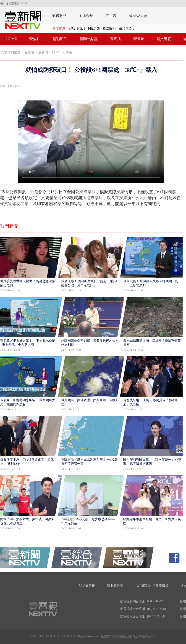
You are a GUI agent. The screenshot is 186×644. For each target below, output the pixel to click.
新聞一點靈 (89, 39)
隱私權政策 (115, 586)
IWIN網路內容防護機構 (152, 586)
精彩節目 (60, 39)
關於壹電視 (87, 586)
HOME (12, 39)
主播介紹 (86, 16)
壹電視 (29, 52)
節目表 (111, 16)
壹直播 (115, 39)
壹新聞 (43, 52)
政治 (69, 52)
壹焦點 (35, 39)
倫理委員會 (138, 16)
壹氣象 (139, 39)
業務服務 (59, 16)
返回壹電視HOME (17, 3)
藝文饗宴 (164, 39)
